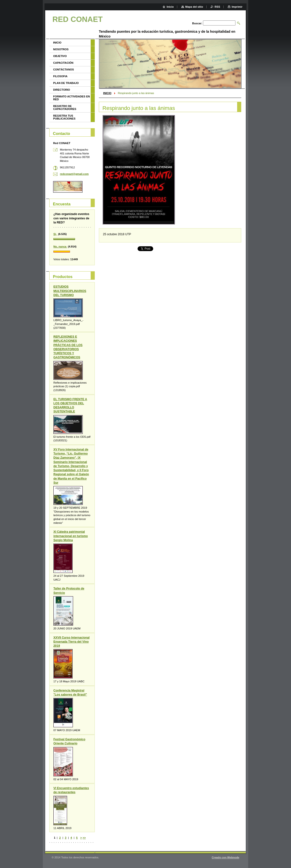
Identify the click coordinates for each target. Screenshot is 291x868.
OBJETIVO (60, 56)
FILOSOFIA (60, 76)
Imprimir (237, 7)
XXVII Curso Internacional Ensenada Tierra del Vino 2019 (72, 642)
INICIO (107, 93)
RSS (217, 7)
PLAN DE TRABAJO (66, 83)
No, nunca (60, 247)
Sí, (55, 234)
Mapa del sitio (194, 7)
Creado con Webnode (225, 857)
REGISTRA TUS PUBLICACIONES (64, 117)
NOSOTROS (61, 49)
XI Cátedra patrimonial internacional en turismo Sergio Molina (71, 536)
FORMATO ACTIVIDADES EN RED (72, 98)
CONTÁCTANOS (63, 70)
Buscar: (197, 23)
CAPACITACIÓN (63, 63)
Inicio (170, 7)
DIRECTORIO (62, 90)
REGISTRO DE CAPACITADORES (65, 108)
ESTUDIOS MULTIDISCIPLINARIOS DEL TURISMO (70, 291)
